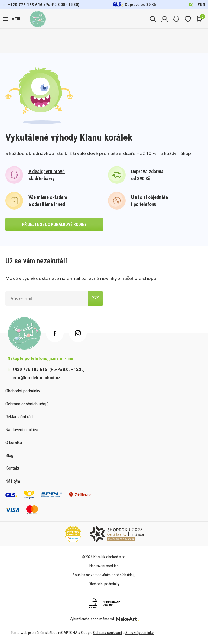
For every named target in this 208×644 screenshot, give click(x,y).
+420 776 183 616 (25, 5)
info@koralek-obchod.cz (36, 378)
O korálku (14, 442)
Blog (9, 455)
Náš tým (13, 481)
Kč (191, 5)
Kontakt (12, 468)
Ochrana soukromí (108, 633)
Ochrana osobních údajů (27, 404)
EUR (201, 5)
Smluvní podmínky (139, 633)
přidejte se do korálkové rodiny (54, 224)
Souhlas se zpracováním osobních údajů (104, 575)
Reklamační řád (19, 417)
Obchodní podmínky (23, 391)
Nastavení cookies (22, 430)
